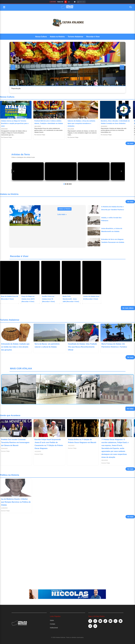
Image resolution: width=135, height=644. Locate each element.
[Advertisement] (63, 552)
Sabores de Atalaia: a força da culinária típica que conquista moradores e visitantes (81, 123)
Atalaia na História (57, 37)
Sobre (52, 620)
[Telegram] (121, 621)
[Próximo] (121, 171)
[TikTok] (105, 621)
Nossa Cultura (41, 37)
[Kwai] (110, 621)
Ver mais (130, 143)
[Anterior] (14, 171)
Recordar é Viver (93, 37)
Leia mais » (62, 214)
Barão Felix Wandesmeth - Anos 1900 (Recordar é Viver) (71, 299)
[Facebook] (90, 621)
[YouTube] (100, 621)
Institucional (54, 628)
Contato (52, 624)
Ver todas (130, 409)
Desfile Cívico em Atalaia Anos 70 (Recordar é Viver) (48, 299)
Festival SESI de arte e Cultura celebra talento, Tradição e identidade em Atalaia (49, 122)
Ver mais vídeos (128, 308)
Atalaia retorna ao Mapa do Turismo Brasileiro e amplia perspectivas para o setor (15, 123)
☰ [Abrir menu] (4, 7)
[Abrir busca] (131, 7)
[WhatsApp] (115, 621)
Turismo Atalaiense (76, 37)
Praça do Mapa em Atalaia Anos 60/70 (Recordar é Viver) (28, 299)
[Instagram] (95, 621)
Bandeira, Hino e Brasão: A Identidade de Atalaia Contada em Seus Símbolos (115, 122)
